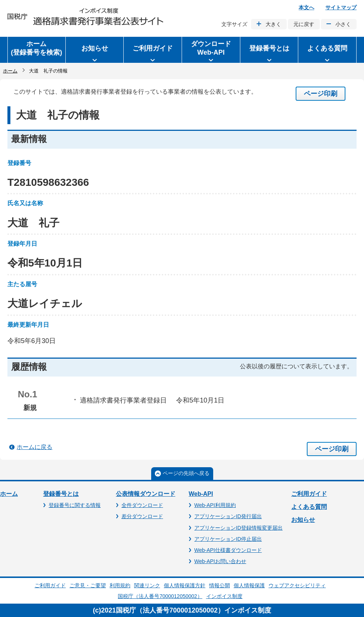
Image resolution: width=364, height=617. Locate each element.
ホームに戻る (35, 447)
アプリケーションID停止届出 (228, 539)
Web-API (201, 494)
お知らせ (303, 520)
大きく (273, 24)
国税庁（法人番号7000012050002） (160, 596)
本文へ (306, 7)
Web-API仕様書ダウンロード (228, 550)
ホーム (10, 71)
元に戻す (304, 24)
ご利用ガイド (309, 494)
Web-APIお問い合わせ (220, 561)
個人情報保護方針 (185, 585)
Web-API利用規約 (215, 505)
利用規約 (120, 585)
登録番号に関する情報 (75, 505)
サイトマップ (341, 7)
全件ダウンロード (142, 505)
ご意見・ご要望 (88, 585)
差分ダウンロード (142, 516)
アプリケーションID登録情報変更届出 (238, 528)
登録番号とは (61, 494)
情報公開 (220, 585)
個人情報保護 (249, 585)
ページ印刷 (321, 94)
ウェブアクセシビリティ (297, 585)
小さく (343, 24)
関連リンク (147, 585)
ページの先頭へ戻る (186, 473)
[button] (95, 50)
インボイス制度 (224, 596)
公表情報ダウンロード (146, 494)
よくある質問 (309, 507)
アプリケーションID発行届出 (228, 516)
